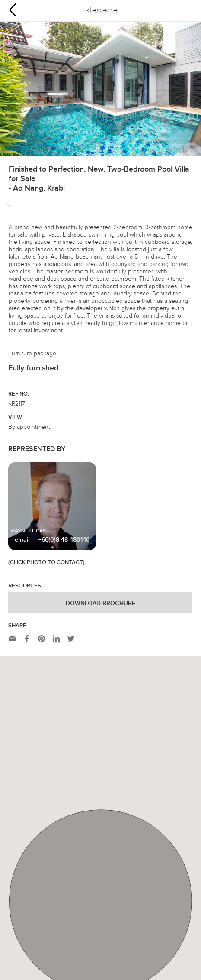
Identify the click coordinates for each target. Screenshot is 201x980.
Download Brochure (100, 604)
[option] (100, 89)
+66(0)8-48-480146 (64, 540)
